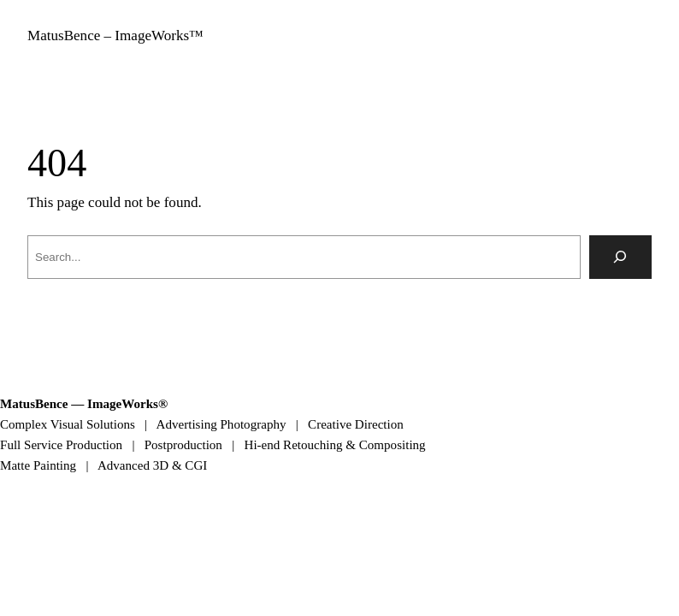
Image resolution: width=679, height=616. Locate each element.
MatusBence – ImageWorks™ (115, 36)
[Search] (621, 257)
